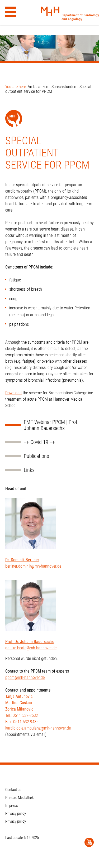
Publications (36, 456)
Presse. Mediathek (20, 798)
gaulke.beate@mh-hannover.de (31, 648)
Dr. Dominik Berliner (22, 560)
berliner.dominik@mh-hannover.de (33, 566)
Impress (12, 805)
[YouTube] (89, 842)
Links (29, 470)
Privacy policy (16, 813)
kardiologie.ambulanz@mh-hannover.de (38, 728)
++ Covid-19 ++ (39, 442)
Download (13, 393)
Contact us (13, 790)
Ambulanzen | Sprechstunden (52, 87)
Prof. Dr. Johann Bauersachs (29, 642)
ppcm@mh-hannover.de (25, 677)
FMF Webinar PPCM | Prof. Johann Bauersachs (51, 425)
